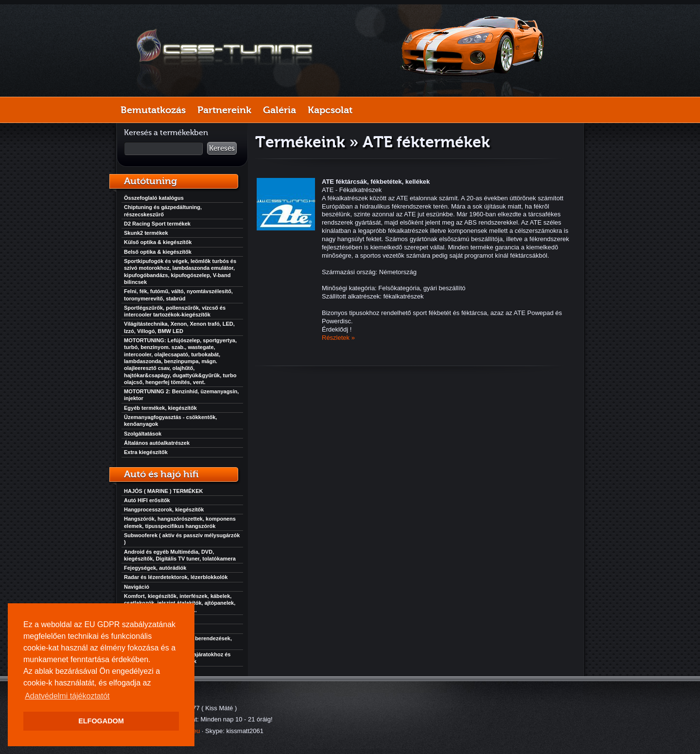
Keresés (222, 148)
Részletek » (338, 338)
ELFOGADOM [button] (101, 721)
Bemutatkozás (153, 110)
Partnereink (224, 110)
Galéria (280, 110)
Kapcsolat (330, 110)
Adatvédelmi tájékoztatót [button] (67, 696)
